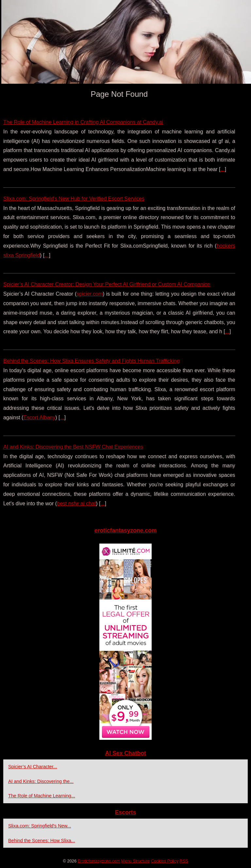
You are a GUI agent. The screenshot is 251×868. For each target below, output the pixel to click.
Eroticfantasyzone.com (99, 861)
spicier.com (90, 294)
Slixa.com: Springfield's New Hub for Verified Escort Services (74, 199)
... (222, 169)
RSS (184, 861)
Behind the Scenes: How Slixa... (42, 841)
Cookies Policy (165, 861)
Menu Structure (136, 861)
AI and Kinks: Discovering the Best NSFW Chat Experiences (73, 447)
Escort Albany (39, 417)
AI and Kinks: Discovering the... (41, 781)
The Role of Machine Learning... (42, 796)
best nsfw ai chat (76, 503)
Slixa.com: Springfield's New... (40, 826)
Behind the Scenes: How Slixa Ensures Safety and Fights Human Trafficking (92, 361)
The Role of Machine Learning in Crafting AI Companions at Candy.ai (83, 122)
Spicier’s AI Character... (33, 767)
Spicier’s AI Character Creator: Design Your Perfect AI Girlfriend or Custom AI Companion (107, 284)
